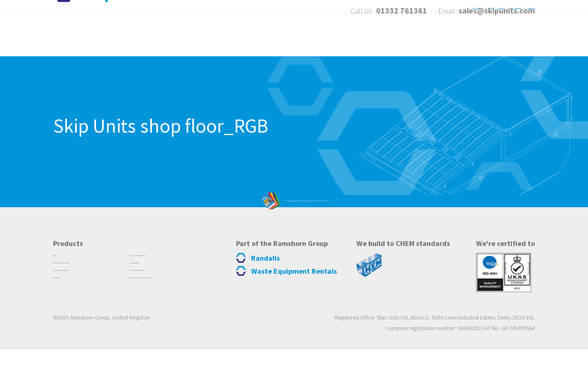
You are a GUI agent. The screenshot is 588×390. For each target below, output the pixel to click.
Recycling (67, 326)
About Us (285, 36)
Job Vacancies (450, 36)
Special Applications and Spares (174, 326)
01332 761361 (402, 12)
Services (390, 36)
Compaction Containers (87, 317)
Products (338, 36)
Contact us (515, 36)
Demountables (151, 307)
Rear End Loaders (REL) (162, 297)
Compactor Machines (159, 317)
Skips (60, 297)
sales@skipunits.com (497, 12)
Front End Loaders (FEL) (87, 307)
